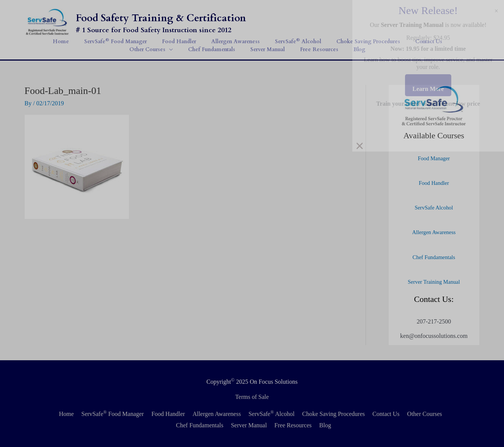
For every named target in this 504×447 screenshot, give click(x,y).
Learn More (428, 89)
